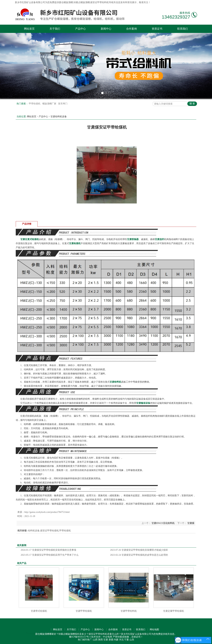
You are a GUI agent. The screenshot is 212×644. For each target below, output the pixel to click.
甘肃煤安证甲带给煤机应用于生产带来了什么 (50, 555)
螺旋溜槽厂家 (50, 104)
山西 (95, 640)
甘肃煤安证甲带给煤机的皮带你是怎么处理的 (139, 555)
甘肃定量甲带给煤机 (174, 611)
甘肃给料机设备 (59, 117)
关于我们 (55, 29)
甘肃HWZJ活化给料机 (163, 523)
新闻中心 (106, 29)
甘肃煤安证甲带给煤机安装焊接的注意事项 (48, 550)
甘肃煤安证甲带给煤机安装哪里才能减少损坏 (139, 550)
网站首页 (29, 29)
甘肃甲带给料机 (129, 611)
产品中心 (80, 29)
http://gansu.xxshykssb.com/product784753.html (47, 512)
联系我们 (183, 29)
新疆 (111, 640)
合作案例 (132, 29)
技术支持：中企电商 (102, 637)
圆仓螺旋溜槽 (66, 2)
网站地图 (154, 630)
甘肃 (106, 640)
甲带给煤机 (35, 104)
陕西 (101, 640)
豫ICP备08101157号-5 (80, 637)
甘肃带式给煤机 (39, 611)
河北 (121, 640)
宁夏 (127, 640)
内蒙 (116, 640)
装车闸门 (63, 104)
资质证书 (157, 29)
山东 (132, 640)
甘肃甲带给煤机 (84, 611)
